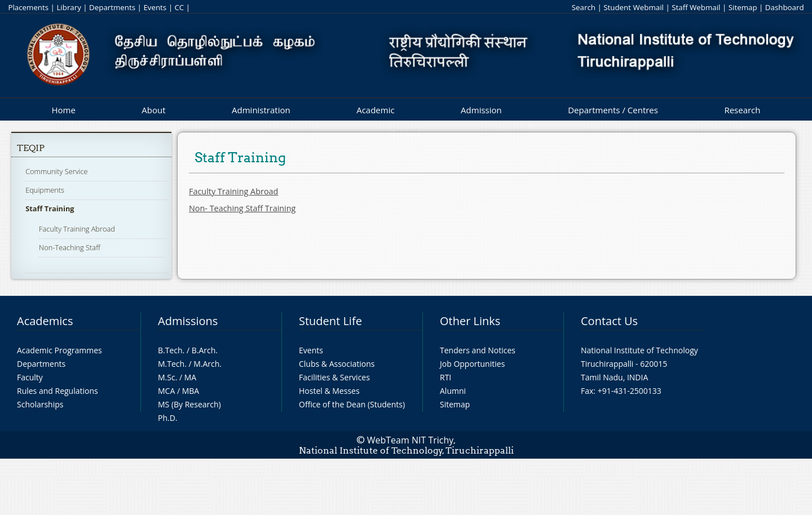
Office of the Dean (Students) (352, 404)
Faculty (30, 377)
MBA (191, 391)
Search (584, 7)
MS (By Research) (189, 404)
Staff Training (50, 208)
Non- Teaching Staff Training (242, 208)
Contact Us (609, 321)
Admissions (188, 321)
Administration (261, 110)
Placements (28, 7)
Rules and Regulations (58, 391)
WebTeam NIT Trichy (411, 440)
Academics (45, 321)
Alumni (453, 391)
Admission (481, 110)
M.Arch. (208, 364)
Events (155, 7)
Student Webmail (634, 7)
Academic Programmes (59, 350)
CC (179, 7)
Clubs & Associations (337, 364)
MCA (166, 391)
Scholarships (40, 404)
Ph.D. (168, 418)
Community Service (56, 171)
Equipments (45, 190)
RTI (445, 377)
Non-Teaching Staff (70, 247)
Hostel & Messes (329, 391)
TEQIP (31, 148)
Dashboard (785, 7)
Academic (375, 110)
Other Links (470, 321)
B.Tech (170, 350)
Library (69, 7)
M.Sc (167, 377)
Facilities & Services (334, 377)
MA (190, 377)
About (153, 110)
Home (63, 110)
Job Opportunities (472, 364)
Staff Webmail (696, 7)
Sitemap (743, 7)
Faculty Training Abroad (77, 229)
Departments (112, 7)
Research (742, 110)
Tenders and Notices (478, 350)
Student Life (330, 321)
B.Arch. (205, 350)
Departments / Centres (613, 110)
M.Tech (171, 364)
